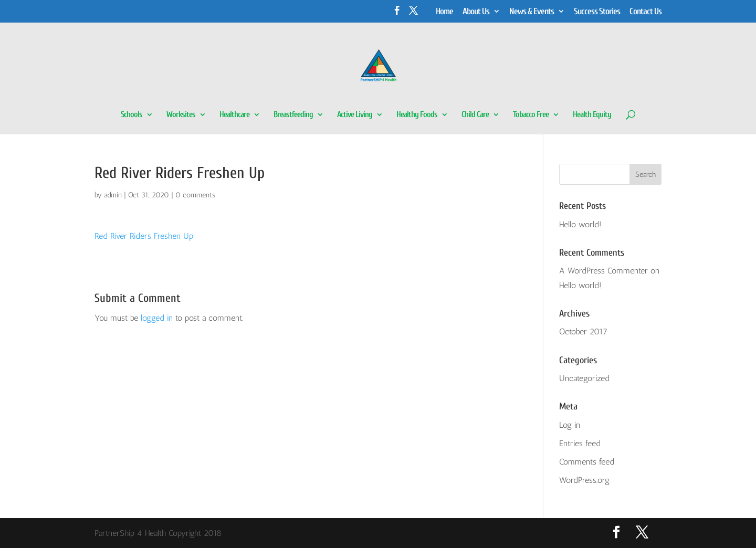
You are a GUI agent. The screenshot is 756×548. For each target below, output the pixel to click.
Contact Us (645, 12)
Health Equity (592, 115)
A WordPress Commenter (603, 271)
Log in (570, 425)
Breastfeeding (293, 115)
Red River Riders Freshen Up (144, 236)
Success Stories (597, 12)
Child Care (475, 115)
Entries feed (580, 443)
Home (444, 12)
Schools (132, 115)
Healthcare (234, 115)
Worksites (181, 115)
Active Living (355, 115)
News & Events (532, 12)
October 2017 (583, 331)
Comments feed (587, 462)
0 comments (195, 195)
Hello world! (580, 224)
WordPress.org (584, 480)
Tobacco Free (531, 115)
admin (113, 195)
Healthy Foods (417, 115)
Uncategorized (584, 378)
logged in (157, 318)
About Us (476, 12)
